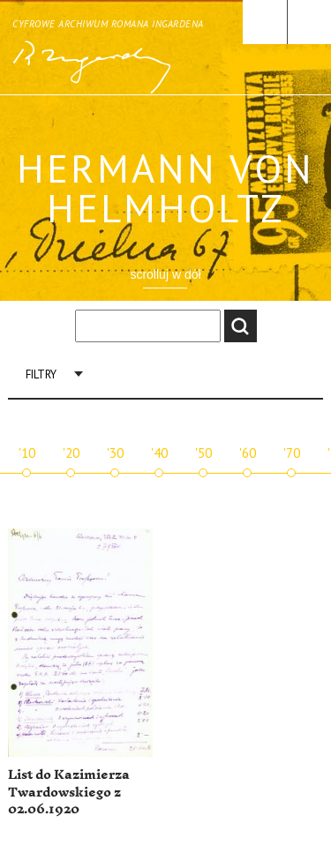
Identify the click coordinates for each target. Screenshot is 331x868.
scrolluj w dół (165, 274)
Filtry (41, 374)
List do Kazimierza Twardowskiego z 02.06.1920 (69, 792)
